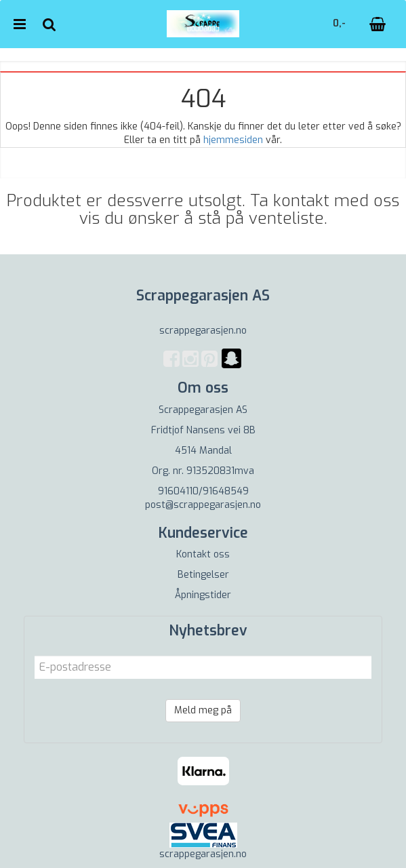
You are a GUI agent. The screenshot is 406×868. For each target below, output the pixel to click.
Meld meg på (203, 710)
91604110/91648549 (203, 491)
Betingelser (203, 575)
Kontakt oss (203, 554)
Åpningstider (203, 595)
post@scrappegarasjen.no (203, 505)
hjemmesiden (233, 140)
